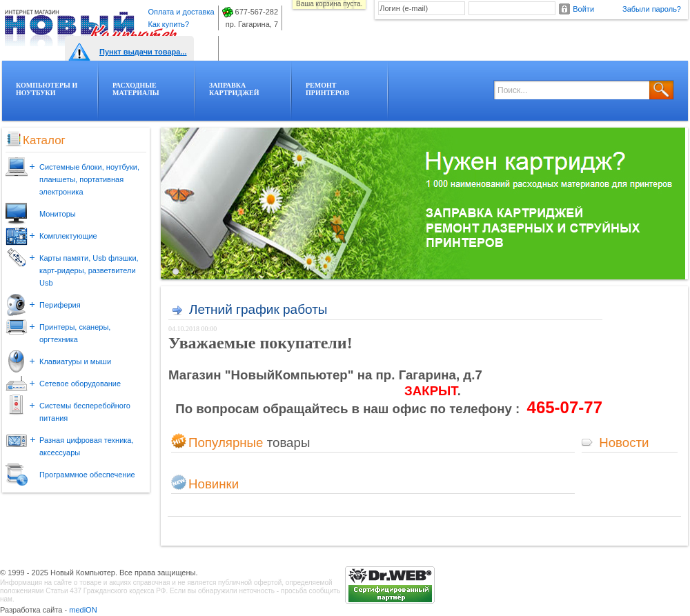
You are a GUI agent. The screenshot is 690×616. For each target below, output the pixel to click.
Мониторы (58, 214)
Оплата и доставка (181, 12)
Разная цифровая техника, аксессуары (87, 446)
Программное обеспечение (87, 475)
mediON (83, 610)
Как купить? (168, 24)
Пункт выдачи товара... (143, 52)
